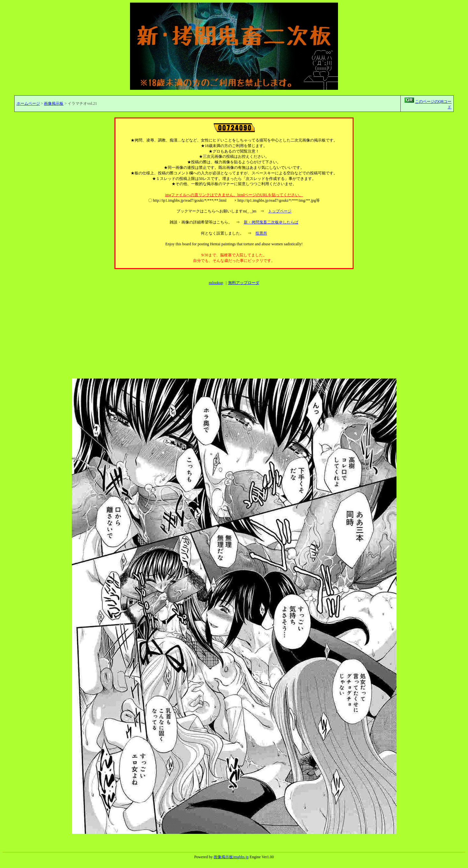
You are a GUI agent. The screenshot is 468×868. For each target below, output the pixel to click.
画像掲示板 (54, 103)
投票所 (261, 233)
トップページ (280, 211)
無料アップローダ (244, 283)
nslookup (216, 283)
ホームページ (28, 103)
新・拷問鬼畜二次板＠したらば (271, 222)
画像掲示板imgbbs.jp (231, 857)
